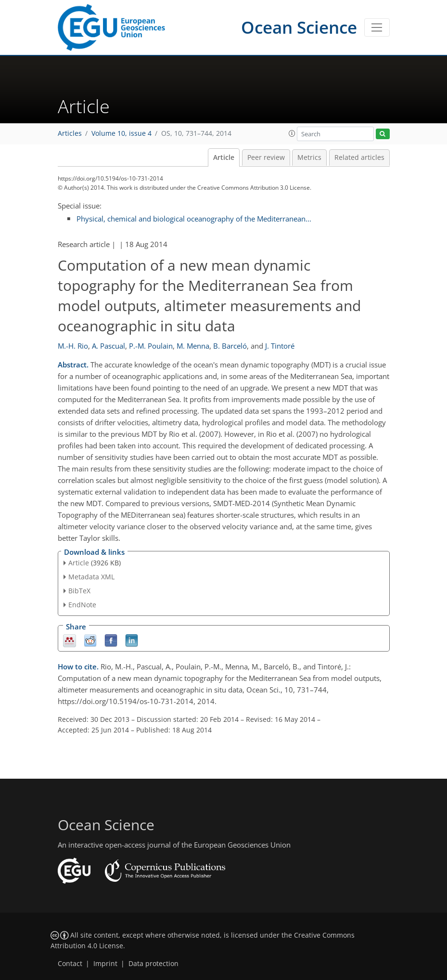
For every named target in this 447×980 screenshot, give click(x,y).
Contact (70, 964)
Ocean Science (299, 27)
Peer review (266, 157)
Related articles (359, 157)
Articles (70, 133)
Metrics (309, 157)
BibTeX (79, 591)
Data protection (153, 964)
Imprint (105, 964)
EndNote (82, 605)
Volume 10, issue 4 (121, 133)
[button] (292, 133)
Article (224, 157)
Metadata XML (91, 577)
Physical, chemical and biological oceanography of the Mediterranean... (194, 219)
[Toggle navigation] (377, 27)
